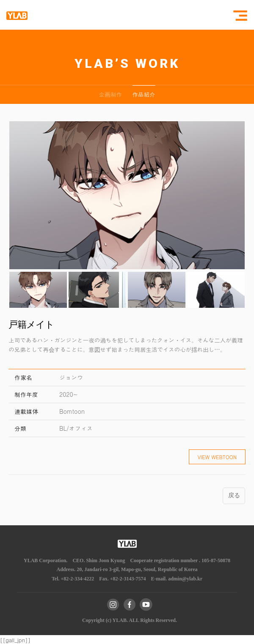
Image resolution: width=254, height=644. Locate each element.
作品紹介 (144, 94)
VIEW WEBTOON (217, 457)
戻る (234, 495)
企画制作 (110, 94)
